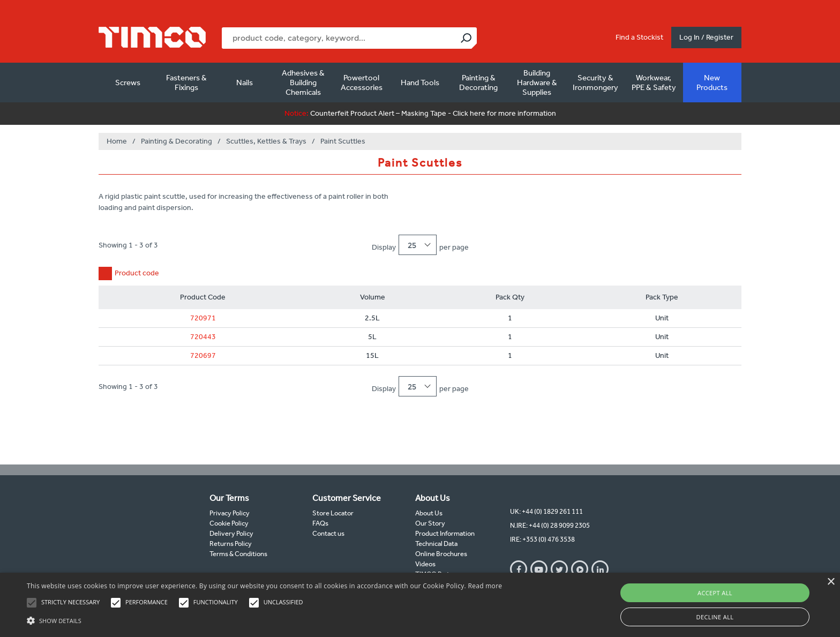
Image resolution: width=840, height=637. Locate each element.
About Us (429, 513)
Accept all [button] (715, 593)
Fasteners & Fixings (186, 83)
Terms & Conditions (238, 554)
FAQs (320, 523)
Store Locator (333, 513)
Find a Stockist (639, 37)
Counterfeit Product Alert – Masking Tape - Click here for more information (420, 113)
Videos (425, 564)
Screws (128, 83)
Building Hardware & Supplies (537, 83)
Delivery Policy (231, 533)
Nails (245, 83)
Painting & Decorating (478, 83)
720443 (203, 337)
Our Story (430, 523)
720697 (203, 355)
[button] (264, 619)
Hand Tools (420, 83)
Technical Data (436, 544)
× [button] (831, 582)
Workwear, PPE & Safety (654, 83)
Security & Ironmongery (595, 83)
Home (117, 141)
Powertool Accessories (362, 83)
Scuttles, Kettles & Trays (266, 141)
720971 (203, 318)
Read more (485, 586)
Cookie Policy (229, 523)
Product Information (445, 533)
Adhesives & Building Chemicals (303, 83)
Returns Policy (231, 544)
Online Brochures (441, 554)
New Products (712, 83)
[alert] (420, 605)
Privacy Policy (230, 513)
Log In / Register (706, 37)
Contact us (328, 533)
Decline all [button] (715, 617)
